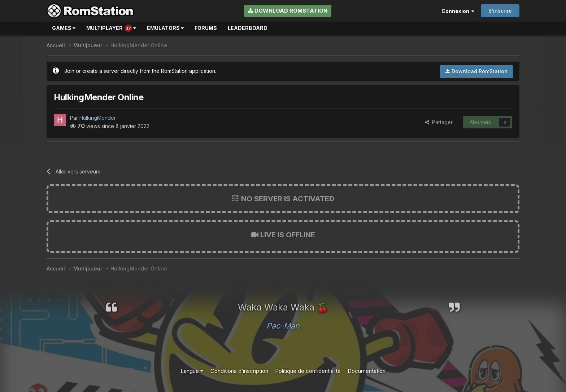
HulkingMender (98, 118)
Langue (192, 371)
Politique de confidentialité (308, 371)
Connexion (458, 11)
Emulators (165, 28)
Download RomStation (288, 11)
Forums (206, 28)
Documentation (367, 371)
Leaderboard (248, 28)
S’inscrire (500, 11)
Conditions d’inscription (239, 371)
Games (64, 28)
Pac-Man (283, 326)
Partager (439, 122)
